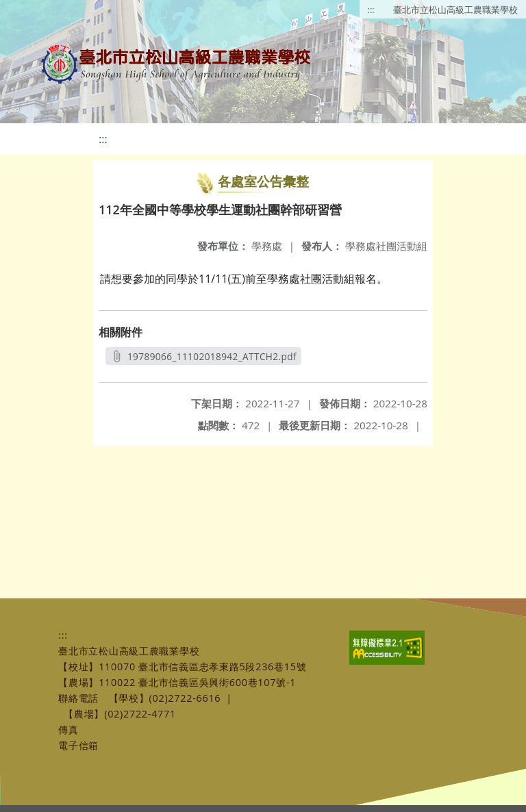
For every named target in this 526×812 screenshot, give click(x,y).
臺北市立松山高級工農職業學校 (455, 10)
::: (371, 10)
